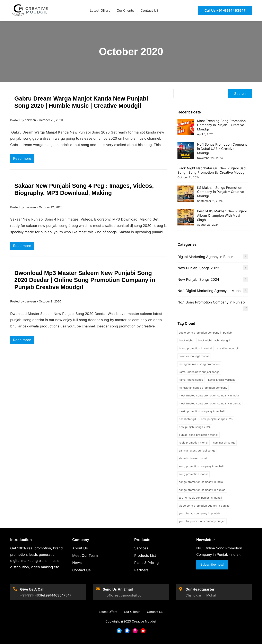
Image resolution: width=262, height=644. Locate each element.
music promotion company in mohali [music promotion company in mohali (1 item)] (202, 411)
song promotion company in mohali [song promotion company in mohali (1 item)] (201, 466)
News (77, 563)
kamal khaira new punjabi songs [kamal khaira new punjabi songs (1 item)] (199, 372)
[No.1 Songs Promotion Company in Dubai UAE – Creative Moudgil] (186, 151)
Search (240, 94)
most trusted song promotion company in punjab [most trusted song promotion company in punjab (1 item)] (210, 403)
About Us (80, 548)
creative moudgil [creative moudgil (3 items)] (228, 348)
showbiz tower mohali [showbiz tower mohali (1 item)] (193, 458)
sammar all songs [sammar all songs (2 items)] (224, 443)
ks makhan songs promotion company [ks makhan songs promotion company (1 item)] (203, 388)
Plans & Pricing (146, 563)
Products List (145, 556)
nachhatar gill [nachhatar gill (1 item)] (187, 419)
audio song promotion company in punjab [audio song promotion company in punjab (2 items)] (205, 333)
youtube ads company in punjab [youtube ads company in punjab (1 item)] (199, 513)
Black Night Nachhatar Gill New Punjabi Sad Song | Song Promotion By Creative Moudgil (212, 170)
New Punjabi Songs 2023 (198, 268)
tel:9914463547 (53, 595)
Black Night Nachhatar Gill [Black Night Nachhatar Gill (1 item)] (214, 340)
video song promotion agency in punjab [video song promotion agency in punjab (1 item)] (204, 506)
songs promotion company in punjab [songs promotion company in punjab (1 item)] (202, 490)
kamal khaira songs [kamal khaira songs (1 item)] (191, 380)
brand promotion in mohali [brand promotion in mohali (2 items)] (196, 348)
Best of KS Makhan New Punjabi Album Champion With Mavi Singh (222, 215)
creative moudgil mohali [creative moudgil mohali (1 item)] (194, 356)
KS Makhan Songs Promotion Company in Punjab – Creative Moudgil (221, 192)
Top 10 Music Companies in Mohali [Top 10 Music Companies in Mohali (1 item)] (200, 498)
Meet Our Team (85, 556)
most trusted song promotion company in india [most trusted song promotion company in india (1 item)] (209, 395)
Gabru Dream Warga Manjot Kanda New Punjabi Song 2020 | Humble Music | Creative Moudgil (81, 102)
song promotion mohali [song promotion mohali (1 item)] (194, 474)
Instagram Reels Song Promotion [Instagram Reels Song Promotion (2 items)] (199, 364)
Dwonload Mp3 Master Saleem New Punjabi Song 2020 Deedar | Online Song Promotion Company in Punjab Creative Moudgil (85, 280)
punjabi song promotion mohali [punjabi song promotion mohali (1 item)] (199, 435)
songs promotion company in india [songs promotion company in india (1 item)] (201, 482)
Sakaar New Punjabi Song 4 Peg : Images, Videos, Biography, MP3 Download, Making (84, 189)
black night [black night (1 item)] (186, 340)
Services (141, 548)
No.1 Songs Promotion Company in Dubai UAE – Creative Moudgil (222, 149)
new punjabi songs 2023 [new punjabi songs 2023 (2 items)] (217, 419)
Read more (24, 159)
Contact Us (81, 570)
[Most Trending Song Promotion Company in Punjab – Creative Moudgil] (186, 127)
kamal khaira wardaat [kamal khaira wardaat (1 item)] (221, 380)
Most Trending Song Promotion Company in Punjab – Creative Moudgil (221, 125)
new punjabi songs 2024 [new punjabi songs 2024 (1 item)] (195, 427)
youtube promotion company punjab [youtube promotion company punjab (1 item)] (202, 521)
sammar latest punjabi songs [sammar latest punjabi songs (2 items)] (197, 450)
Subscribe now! (212, 564)
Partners (141, 570)
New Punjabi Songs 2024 (198, 280)
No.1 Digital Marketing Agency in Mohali (210, 291)
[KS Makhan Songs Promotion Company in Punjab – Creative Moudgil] (186, 194)
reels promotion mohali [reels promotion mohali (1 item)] (194, 443)
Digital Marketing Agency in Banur (205, 257)
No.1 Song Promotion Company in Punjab (211, 302)
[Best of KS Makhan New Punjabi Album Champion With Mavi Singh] (186, 218)
